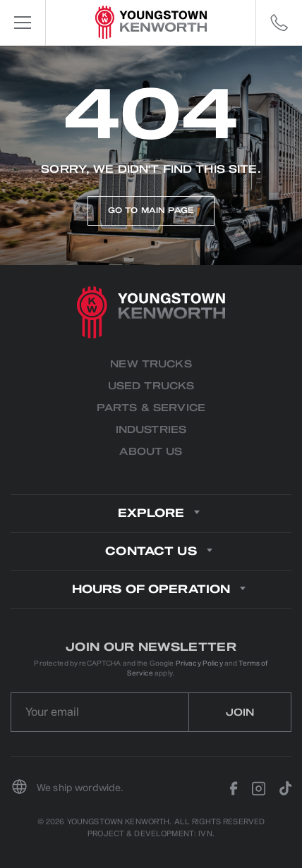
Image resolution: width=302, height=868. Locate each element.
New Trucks (151, 364)
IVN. (206, 834)
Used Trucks (151, 386)
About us (151, 452)
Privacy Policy (199, 663)
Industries (151, 430)
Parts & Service (151, 408)
